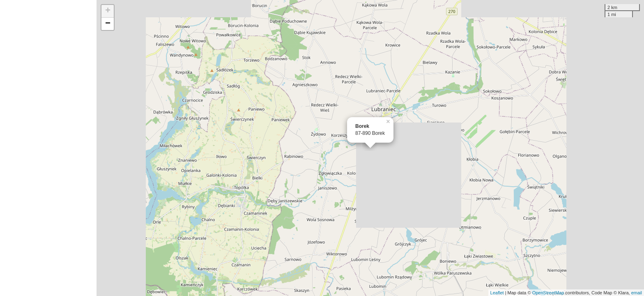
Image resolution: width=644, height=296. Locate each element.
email (637, 293)
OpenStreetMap (548, 293)
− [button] (108, 24)
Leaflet (497, 293)
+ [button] (108, 11)
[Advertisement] (48, 148)
